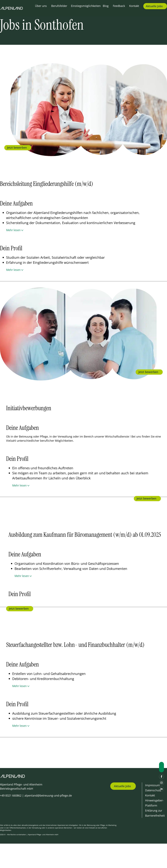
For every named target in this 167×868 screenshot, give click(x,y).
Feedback (119, 6)
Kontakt (134, 6)
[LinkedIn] (161, 789)
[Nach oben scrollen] (161, 767)
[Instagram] (161, 783)
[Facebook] (161, 777)
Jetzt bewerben (17, 148)
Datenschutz (153, 790)
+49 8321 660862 (11, 795)
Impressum (152, 785)
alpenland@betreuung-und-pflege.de (48, 795)
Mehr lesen (13, 230)
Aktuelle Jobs (122, 786)
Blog (106, 6)
